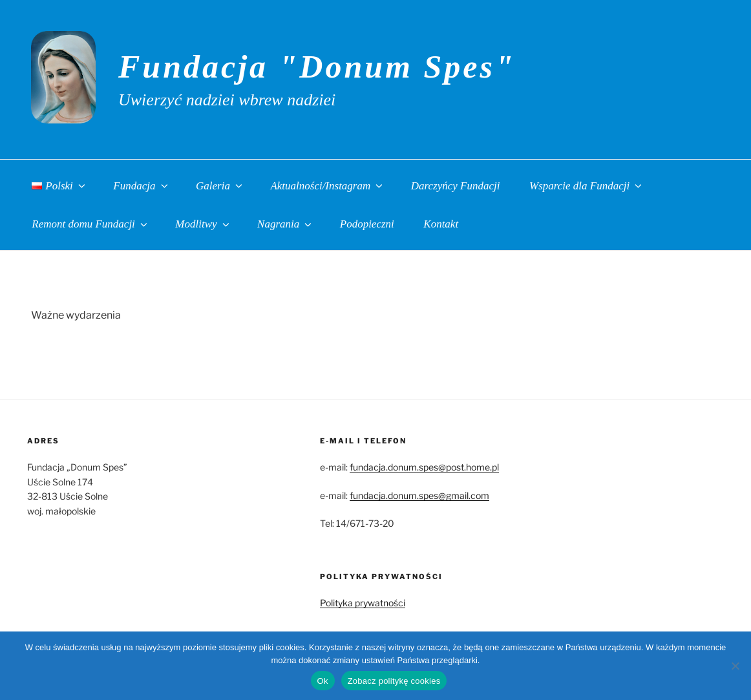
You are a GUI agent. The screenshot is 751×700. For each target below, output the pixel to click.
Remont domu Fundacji (90, 224)
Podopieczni (367, 224)
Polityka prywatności (363, 603)
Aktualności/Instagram (327, 186)
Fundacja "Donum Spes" (317, 67)
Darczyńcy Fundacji (456, 186)
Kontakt (441, 224)
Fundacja (141, 186)
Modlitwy (203, 224)
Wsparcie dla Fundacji (587, 186)
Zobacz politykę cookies (394, 681)
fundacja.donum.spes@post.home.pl (424, 467)
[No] (735, 666)
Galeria (220, 186)
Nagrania (285, 224)
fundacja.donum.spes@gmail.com (419, 495)
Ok (323, 681)
